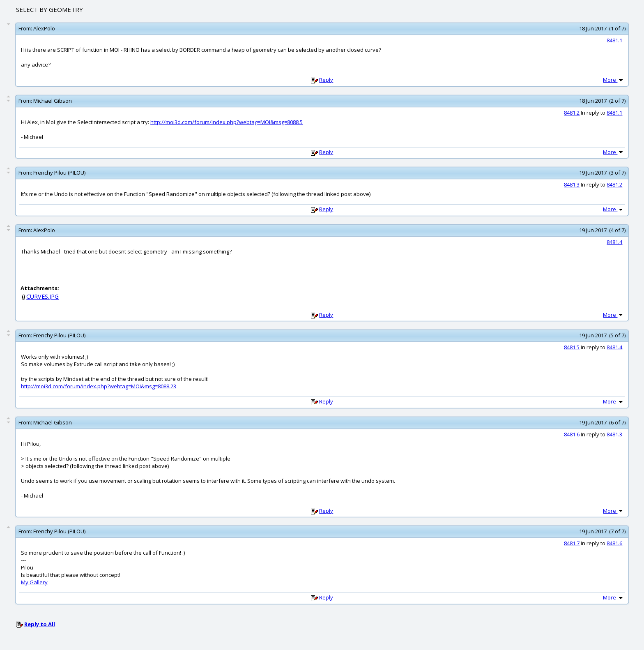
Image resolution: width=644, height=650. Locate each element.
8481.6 (572, 434)
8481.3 (572, 184)
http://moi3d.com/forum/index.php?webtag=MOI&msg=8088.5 (227, 122)
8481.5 (572, 347)
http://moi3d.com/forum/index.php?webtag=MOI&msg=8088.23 (99, 386)
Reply (326, 80)
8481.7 (572, 543)
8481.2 (572, 113)
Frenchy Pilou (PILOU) (59, 173)
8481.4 (614, 242)
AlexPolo (44, 28)
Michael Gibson (53, 101)
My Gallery (34, 582)
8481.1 (614, 40)
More (614, 80)
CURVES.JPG (43, 296)
